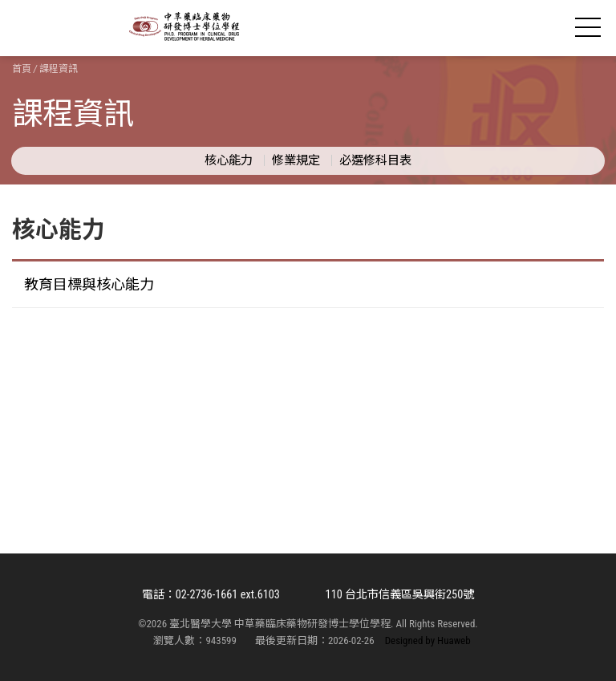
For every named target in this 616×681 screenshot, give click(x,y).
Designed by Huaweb (428, 640)
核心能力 (229, 160)
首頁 (22, 69)
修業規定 (296, 160)
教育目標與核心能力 (89, 284)
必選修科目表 (375, 160)
